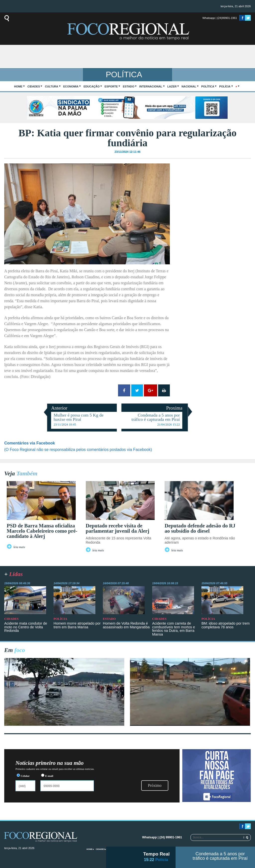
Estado (128, 86)
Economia (71, 86)
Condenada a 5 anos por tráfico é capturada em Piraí (220, 856)
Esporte (111, 86)
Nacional (189, 86)
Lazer (172, 86)
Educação (92, 86)
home (18, 86)
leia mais (19, 547)
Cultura (51, 86)
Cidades (34, 86)
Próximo (155, 785)
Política (208, 86)
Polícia (225, 86)
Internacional (151, 86)
